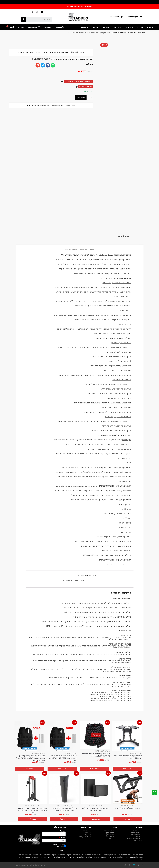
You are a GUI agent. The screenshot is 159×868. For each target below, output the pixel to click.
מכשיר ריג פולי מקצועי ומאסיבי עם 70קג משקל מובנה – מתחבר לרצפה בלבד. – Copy (32, 810)
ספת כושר (35, 857)
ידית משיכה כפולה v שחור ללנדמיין (128, 808)
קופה (46, 27)
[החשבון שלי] (63, 27)
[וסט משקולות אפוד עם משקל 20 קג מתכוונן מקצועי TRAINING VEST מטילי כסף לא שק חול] (62, 736)
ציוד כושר (106, 855)
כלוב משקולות (52, 857)
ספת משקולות (95, 857)
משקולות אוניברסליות (65, 855)
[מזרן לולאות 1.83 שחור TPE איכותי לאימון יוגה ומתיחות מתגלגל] (64, 789)
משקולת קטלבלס (75, 857)
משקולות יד (76, 855)
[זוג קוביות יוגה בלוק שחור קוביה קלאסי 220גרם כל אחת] (96, 789)
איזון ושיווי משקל (117, 33)
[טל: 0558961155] (122, 17)
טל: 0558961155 (113, 17)
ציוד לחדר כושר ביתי (25, 855)
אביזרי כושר (114, 855)
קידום (20, 52)
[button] (124, 236)
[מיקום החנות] (141, 17)
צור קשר (95, 27)
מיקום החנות (133, 17)
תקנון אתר (106, 27)
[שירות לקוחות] (39, 27)
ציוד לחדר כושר (38, 855)
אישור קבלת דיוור (59, 844)
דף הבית (150, 27)
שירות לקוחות (33, 27)
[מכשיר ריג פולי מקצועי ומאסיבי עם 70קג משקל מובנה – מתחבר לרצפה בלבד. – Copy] (33, 789)
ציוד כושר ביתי (97, 855)
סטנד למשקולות (63, 857)
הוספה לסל (81, 97)
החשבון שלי (58, 27)
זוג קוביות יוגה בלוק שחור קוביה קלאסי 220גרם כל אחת (96, 809)
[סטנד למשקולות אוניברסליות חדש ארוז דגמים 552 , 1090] (127, 736)
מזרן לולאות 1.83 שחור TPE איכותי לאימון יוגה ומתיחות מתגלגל (64, 809)
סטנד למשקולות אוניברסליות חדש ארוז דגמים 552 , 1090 (128, 757)
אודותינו (140, 27)
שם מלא (62, 831)
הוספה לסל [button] (127, 769)
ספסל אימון (125, 857)
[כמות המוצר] (90, 98)
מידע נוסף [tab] (83, 249)
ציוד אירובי (45, 52)
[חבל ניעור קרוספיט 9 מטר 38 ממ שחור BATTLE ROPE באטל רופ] (95, 735)
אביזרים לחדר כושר (125, 855)
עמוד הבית (142, 33)
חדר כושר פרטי (86, 855)
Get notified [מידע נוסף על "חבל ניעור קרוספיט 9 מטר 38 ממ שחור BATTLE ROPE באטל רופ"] (95, 769)
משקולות (27, 857)
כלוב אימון (86, 857)
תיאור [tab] (92, 249)
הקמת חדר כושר (138, 855)
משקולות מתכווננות (50, 855)
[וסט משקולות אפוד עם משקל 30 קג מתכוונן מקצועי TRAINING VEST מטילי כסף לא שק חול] (30, 736)
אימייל (63, 838)
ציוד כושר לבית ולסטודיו (32, 52)
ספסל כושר (116, 857)
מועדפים (21, 27)
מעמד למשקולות (106, 857)
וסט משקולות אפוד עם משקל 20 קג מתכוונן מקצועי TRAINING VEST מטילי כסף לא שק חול (63, 758)
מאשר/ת (60, 846)
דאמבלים (133, 857)
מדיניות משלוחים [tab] (71, 249)
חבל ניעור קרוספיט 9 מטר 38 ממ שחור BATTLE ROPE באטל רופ (96, 755)
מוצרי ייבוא (117, 27)
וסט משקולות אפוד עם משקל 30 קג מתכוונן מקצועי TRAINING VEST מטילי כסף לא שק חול (30, 758)
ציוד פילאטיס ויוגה (130, 33)
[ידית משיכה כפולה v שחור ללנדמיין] (128, 789)
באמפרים (140, 857)
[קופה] (49, 27)
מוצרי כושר (129, 27)
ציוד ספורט (43, 857)
